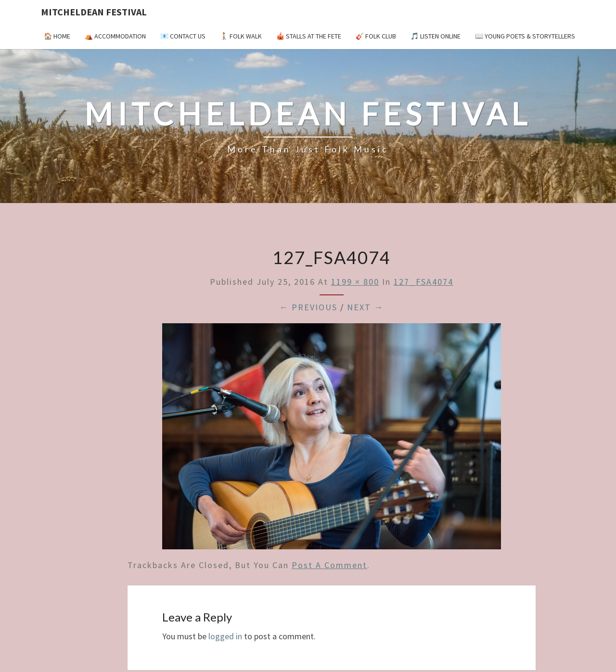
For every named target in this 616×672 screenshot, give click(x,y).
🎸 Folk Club (376, 36)
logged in (225, 636)
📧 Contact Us (183, 36)
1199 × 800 (355, 282)
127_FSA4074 (423, 282)
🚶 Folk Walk (241, 36)
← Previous (308, 307)
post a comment (329, 565)
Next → (365, 307)
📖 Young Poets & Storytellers (525, 36)
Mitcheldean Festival (94, 12)
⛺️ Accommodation (115, 36)
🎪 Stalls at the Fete (309, 36)
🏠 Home (57, 36)
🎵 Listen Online (436, 36)
